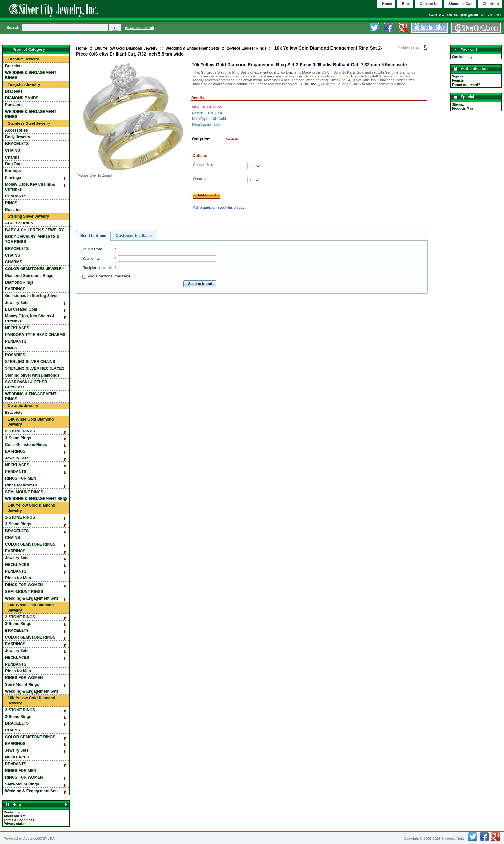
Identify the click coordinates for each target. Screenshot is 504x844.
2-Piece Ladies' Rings (247, 48)
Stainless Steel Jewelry (29, 123)
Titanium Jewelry (23, 59)
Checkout (491, 4)
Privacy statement (18, 824)
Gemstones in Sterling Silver (31, 296)
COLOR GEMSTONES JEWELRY (35, 269)
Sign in (457, 76)
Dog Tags (14, 164)
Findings (13, 177)
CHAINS (13, 150)
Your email (91, 259)
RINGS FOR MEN (21, 478)
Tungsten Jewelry (24, 85)
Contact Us (429, 4)
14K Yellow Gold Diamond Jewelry (32, 508)
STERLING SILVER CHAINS (30, 362)
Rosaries (13, 210)
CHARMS (14, 262)
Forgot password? (466, 85)
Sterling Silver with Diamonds (32, 375)
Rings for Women (21, 485)
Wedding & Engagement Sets (192, 48)
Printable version (410, 47)
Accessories (17, 130)
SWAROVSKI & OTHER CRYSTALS (26, 385)
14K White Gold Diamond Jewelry (31, 422)
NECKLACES (17, 328)
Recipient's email (97, 268)
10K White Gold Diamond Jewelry (31, 608)
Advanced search (139, 28)
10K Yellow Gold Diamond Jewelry (126, 48)
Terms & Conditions (19, 820)
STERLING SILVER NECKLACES (35, 368)
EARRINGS (15, 289)
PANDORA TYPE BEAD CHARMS (35, 335)
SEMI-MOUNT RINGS (24, 492)
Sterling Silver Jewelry (28, 216)
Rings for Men (18, 578)
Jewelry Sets (17, 303)
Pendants (14, 105)
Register (458, 81)
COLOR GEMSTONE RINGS (30, 544)
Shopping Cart (461, 4)
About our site (15, 816)
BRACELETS (17, 144)
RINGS (11, 203)
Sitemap (458, 105)
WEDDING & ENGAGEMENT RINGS (31, 75)
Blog (406, 4)
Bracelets (14, 66)
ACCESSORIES (19, 223)
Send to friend (93, 236)
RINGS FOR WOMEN (24, 585)
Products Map (463, 109)
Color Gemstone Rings (26, 445)
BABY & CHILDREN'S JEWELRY (35, 230)
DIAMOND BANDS (22, 98)
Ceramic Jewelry (23, 406)
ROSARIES (15, 355)
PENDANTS (16, 196)
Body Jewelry (18, 137)
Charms (12, 157)
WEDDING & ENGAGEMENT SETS (36, 499)
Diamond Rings (19, 282)
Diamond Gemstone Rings (29, 276)
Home (81, 48)
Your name (92, 249)
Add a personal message (106, 276)
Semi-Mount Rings (22, 685)
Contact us (12, 812)
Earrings (13, 171)
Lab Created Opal (21, 309)
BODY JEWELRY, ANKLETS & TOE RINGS (32, 239)
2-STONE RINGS (20, 431)
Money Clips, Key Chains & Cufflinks (30, 187)
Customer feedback (134, 236)
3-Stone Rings (18, 438)
